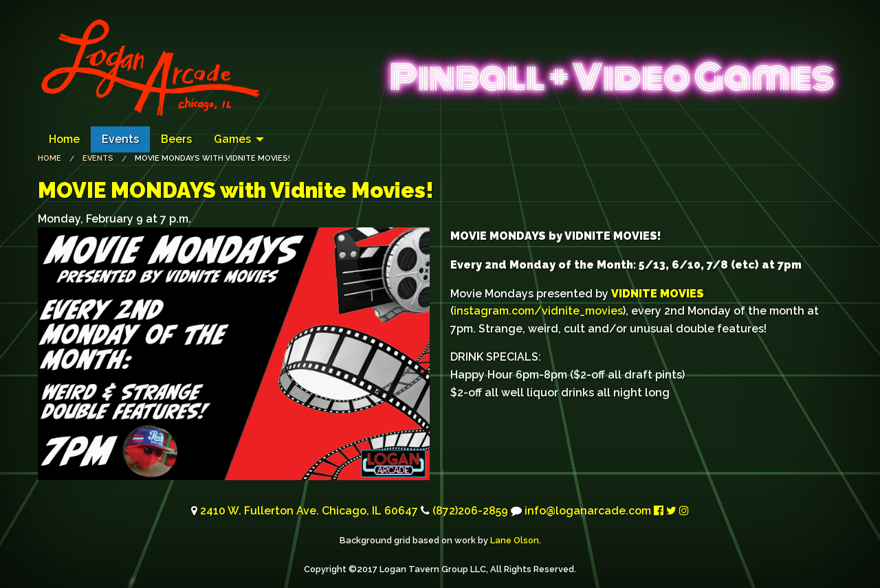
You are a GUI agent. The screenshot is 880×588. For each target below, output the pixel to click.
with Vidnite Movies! (236, 190)
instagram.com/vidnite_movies (538, 311)
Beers (176, 139)
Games (232, 139)
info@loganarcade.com (588, 511)
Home (64, 139)
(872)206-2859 (470, 511)
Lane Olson (515, 540)
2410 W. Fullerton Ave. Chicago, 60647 (309, 511)
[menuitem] (64, 139)
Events (120, 139)
